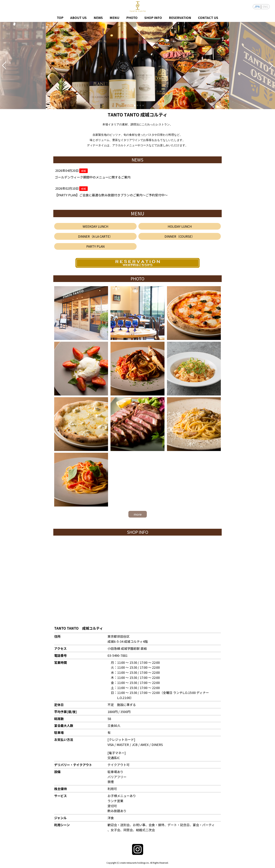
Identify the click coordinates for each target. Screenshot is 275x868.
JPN (257, 6)
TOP (60, 18)
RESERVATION (180, 18)
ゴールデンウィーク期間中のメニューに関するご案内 (93, 177)
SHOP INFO (153, 18)
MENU (114, 18)
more (138, 514)
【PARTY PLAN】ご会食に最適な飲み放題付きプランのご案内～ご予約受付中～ (111, 195)
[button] (4, 66)
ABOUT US (78, 18)
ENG (265, 6)
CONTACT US (208, 18)
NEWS (98, 18)
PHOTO (132, 18)
